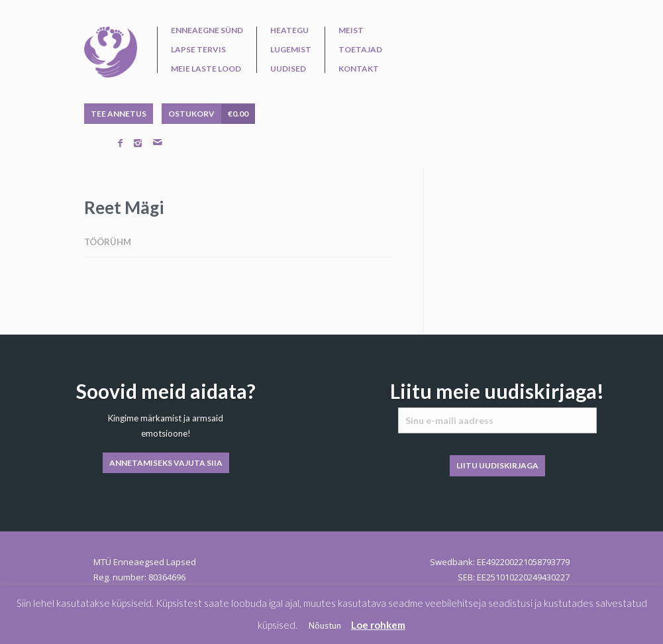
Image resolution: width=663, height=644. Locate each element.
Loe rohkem (378, 625)
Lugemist (291, 50)
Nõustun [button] (325, 625)
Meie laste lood (206, 69)
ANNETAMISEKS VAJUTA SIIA (166, 463)
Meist (351, 30)
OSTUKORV (212, 114)
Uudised (288, 69)
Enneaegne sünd (207, 30)
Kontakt (359, 69)
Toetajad (360, 50)
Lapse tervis (198, 50)
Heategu (289, 30)
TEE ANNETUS (119, 114)
